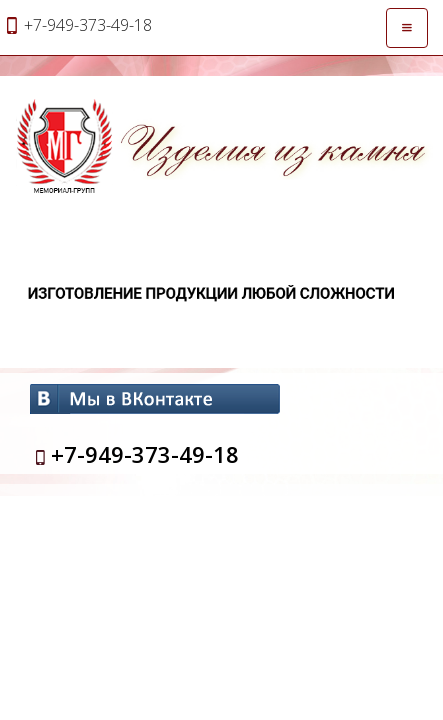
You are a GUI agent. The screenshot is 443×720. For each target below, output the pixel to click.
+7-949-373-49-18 (145, 454)
